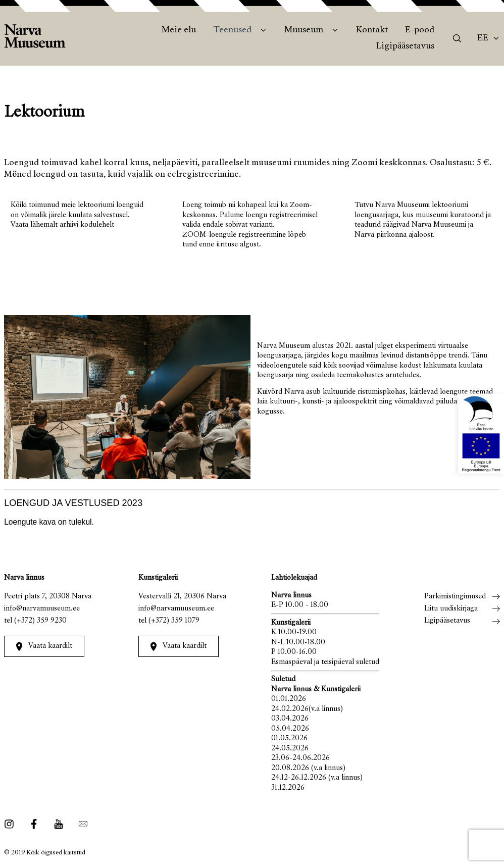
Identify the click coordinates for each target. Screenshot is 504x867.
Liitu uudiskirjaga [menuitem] (451, 609)
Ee (483, 38)
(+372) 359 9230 (40, 621)
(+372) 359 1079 (174, 621)
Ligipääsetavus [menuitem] (405, 46)
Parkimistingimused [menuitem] (455, 597)
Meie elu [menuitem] (179, 30)
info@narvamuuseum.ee (42, 609)
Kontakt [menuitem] (372, 30)
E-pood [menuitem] (420, 30)
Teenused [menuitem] (232, 30)
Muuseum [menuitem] (304, 30)
